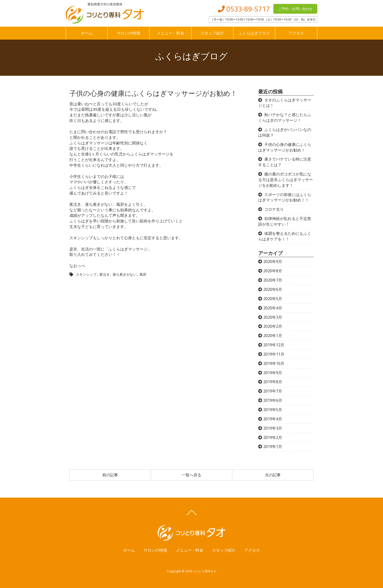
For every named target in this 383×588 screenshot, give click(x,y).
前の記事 (110, 475)
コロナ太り (274, 209)
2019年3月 (273, 428)
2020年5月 (273, 299)
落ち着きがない (125, 274)
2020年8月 (273, 271)
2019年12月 (274, 345)
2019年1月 (273, 446)
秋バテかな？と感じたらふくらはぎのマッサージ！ (285, 117)
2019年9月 (273, 373)
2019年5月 (273, 410)
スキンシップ (86, 274)
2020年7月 (273, 280)
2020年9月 (273, 261)
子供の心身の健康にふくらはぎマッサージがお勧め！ (285, 147)
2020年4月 (273, 308)
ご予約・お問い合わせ (295, 9)
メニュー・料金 (170, 33)
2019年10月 (274, 363)
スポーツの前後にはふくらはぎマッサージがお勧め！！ (285, 197)
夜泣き (105, 274)
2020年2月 (273, 326)
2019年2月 (273, 437)
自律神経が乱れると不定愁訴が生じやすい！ (285, 221)
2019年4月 (273, 419)
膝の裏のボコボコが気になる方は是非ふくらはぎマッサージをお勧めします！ (286, 180)
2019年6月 (273, 400)
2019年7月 (273, 391)
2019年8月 (273, 382)
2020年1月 (273, 336)
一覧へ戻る (191, 475)
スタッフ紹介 (212, 33)
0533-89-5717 (244, 9)
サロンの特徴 (128, 33)
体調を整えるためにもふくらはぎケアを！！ (285, 236)
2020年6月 (273, 289)
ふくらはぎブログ (254, 33)
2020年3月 (273, 317)
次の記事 (273, 475)
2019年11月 (274, 354)
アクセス (296, 33)
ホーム (87, 33)
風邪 (143, 274)
